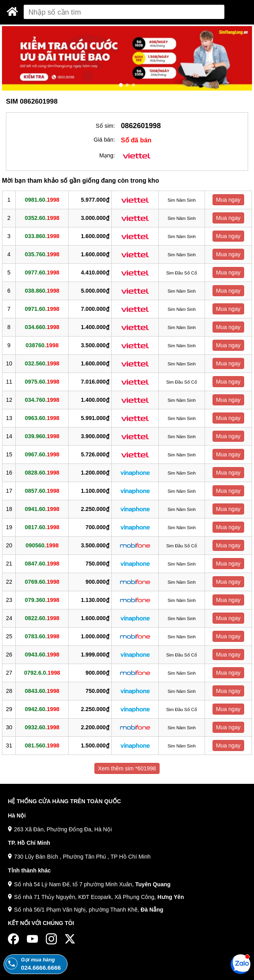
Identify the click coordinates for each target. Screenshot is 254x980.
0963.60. (42, 418)
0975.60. (42, 382)
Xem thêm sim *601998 (127, 768)
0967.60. (42, 454)
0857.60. (42, 491)
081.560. (42, 745)
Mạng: (107, 155)
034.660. (42, 327)
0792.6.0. (42, 673)
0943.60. (42, 655)
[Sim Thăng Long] (12, 11)
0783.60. (42, 636)
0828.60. (42, 473)
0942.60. (42, 709)
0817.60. (42, 527)
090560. (42, 545)
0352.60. (42, 218)
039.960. (42, 436)
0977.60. (42, 272)
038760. (42, 345)
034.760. (42, 400)
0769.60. (42, 582)
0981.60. (42, 200)
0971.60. (42, 309)
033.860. (42, 236)
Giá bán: (104, 140)
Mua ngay (228, 200)
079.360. (42, 600)
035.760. (42, 254)
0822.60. (42, 618)
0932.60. (42, 727)
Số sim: (105, 126)
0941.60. (42, 509)
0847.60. (42, 564)
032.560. (42, 363)
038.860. (42, 291)
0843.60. (42, 691)
